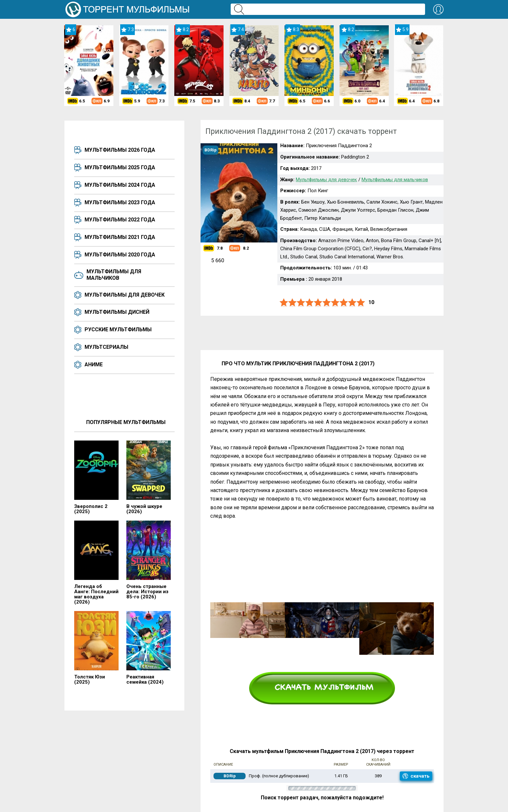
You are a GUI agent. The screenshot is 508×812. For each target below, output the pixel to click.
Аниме (94, 365)
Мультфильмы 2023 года (120, 202)
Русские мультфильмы (118, 330)
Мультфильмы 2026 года (120, 150)
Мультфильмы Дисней (117, 312)
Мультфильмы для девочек (125, 295)
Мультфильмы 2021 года (120, 237)
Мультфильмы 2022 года (120, 220)
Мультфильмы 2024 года (120, 185)
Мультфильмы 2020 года (120, 255)
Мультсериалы (106, 347)
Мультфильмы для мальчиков (114, 275)
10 (361, 303)
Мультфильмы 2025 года (120, 167)
